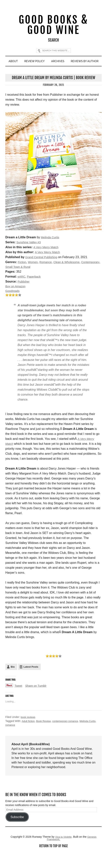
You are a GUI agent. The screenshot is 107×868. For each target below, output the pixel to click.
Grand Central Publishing (42, 269)
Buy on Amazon (16, 299)
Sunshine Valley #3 (29, 255)
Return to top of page (53, 860)
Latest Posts (31, 680)
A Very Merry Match (47, 260)
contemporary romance (68, 734)
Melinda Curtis (51, 250)
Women (34, 274)
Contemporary (15, 279)
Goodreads (13, 304)
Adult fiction (28, 734)
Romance (47, 274)
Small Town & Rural (39, 279)
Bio (13, 680)
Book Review (45, 734)
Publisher (24, 294)
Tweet (19, 699)
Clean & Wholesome (69, 274)
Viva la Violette (63, 850)
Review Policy (51, 63)
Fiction (22, 274)
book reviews (28, 730)
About (29, 63)
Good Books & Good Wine (53, 25)
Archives (76, 63)
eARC (22, 289)
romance (11, 738)
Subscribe (17, 831)
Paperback (35, 289)
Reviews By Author (54, 73)
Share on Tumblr (37, 699)
